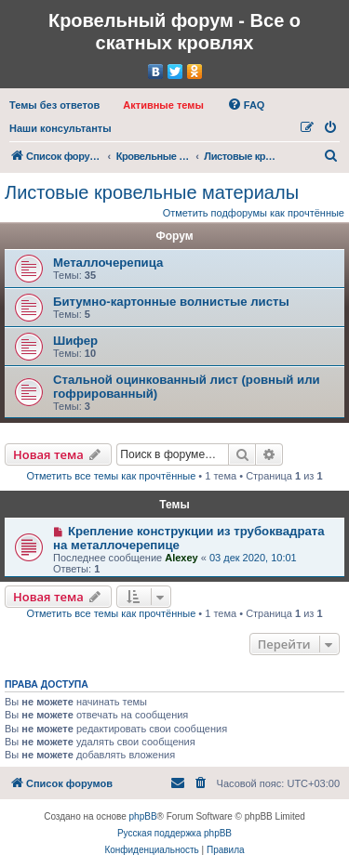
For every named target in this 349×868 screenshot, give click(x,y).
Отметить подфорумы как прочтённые (254, 213)
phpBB (143, 816)
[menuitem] (54, 105)
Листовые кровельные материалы (152, 192)
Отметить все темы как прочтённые (111, 476)
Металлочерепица (108, 263)
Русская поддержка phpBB (174, 833)
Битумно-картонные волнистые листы (171, 302)
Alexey (181, 558)
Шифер (75, 341)
